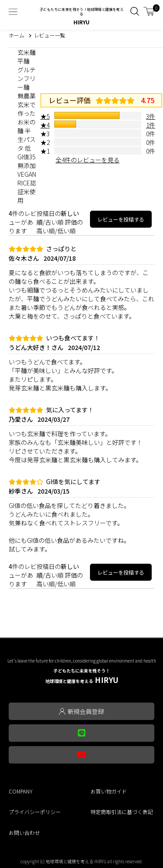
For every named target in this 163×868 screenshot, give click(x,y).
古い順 (54, 222)
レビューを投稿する (121, 219)
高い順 (46, 231)
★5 (45, 116)
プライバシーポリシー (35, 812)
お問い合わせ (24, 833)
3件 (151, 116)
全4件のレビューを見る (88, 160)
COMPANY (21, 791)
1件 (151, 125)
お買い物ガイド (109, 791)
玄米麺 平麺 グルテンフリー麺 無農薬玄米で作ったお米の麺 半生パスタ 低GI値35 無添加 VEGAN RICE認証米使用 (27, 126)
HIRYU (82, 676)
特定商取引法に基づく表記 (122, 812)
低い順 (67, 231)
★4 (45, 125)
